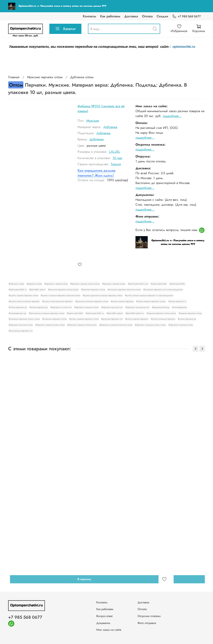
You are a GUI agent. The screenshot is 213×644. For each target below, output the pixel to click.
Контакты (89, 16)
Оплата (147, 16)
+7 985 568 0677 (186, 16)
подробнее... (172, 116)
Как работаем (110, 16)
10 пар (117, 158)
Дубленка (110, 127)
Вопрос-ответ (104, 616)
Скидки (162, 16)
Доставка (131, 16)
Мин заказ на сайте (109, 630)
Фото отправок (147, 623)
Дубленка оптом (82, 77)
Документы (103, 623)
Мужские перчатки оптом (45, 77)
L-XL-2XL (114, 152)
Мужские (93, 121)
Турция (116, 164)
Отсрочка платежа (149, 616)
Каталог (65, 29)
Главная (14, 77)
